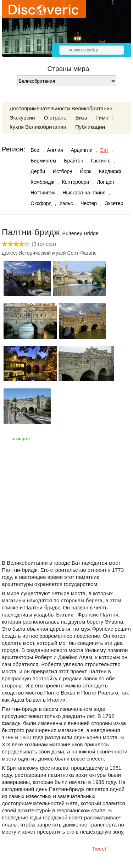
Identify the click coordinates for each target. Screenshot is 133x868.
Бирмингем (43, 161)
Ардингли (81, 150)
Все (35, 150)
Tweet (99, 849)
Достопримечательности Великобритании (61, 108)
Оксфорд (41, 203)
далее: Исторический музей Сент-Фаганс (49, 253)
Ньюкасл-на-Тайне (84, 193)
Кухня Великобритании (38, 127)
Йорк (86, 171)
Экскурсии (22, 118)
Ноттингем (43, 193)
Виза (82, 118)
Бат (104, 150)
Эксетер (114, 203)
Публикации (90, 127)
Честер (89, 203)
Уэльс (66, 203)
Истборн (63, 171)
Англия (55, 150)
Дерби (38, 171)
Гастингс (101, 161)
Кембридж (42, 182)
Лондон (105, 182)
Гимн (102, 118)
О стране (55, 118)
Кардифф (110, 171)
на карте (21, 439)
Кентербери (76, 182)
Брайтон (73, 161)
